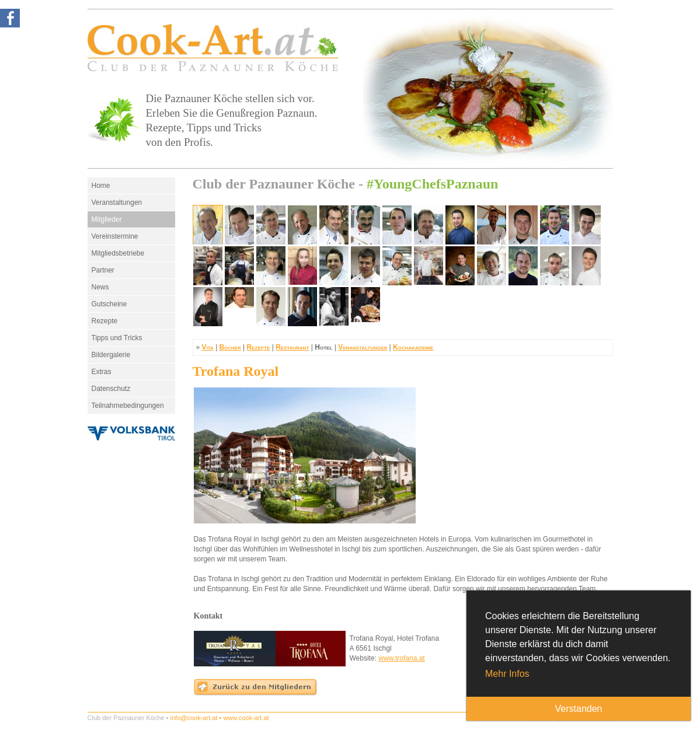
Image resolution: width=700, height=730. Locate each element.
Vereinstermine (115, 236)
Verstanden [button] (579, 709)
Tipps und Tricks (117, 338)
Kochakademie (413, 347)
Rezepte (105, 321)
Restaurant (292, 347)
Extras (102, 372)
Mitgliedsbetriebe (118, 253)
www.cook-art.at (246, 718)
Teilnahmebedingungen (128, 406)
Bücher (230, 347)
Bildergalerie (111, 355)
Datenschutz (111, 389)
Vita (208, 347)
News (100, 287)
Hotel (323, 347)
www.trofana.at (401, 658)
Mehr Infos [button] (507, 674)
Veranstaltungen (117, 202)
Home (101, 186)
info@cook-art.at (194, 718)
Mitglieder (107, 219)
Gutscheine (109, 304)
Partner (103, 270)
